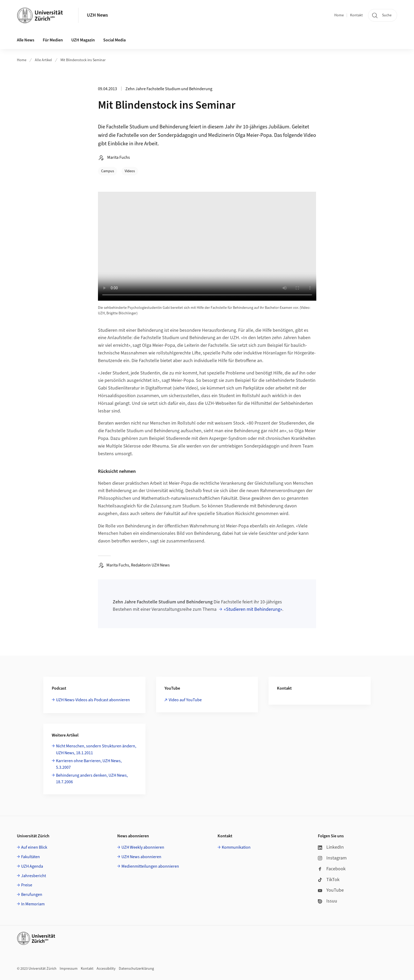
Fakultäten (30, 857)
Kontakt (356, 15)
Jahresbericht (34, 876)
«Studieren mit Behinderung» (253, 609)
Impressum (69, 969)
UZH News (97, 15)
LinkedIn (331, 847)
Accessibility (106, 969)
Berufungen (32, 895)
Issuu (328, 901)
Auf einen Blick (34, 847)
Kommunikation (236, 847)
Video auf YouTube (185, 700)
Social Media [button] (114, 40)
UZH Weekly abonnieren (143, 847)
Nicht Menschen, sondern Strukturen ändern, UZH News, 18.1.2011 (96, 750)
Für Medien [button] (53, 40)
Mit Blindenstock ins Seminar (83, 60)
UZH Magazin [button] (83, 40)
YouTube (331, 890)
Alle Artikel (43, 60)
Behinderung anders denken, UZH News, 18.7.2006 (92, 779)
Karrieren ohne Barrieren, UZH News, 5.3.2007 (89, 764)
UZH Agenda (32, 866)
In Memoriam (33, 904)
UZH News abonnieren (141, 857)
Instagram (332, 858)
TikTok (329, 880)
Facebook (332, 869)
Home (339, 15)
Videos (130, 171)
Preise (27, 885)
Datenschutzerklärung (136, 969)
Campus (108, 171)
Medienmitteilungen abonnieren (150, 866)
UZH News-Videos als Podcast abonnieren (93, 700)
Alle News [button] (26, 40)
